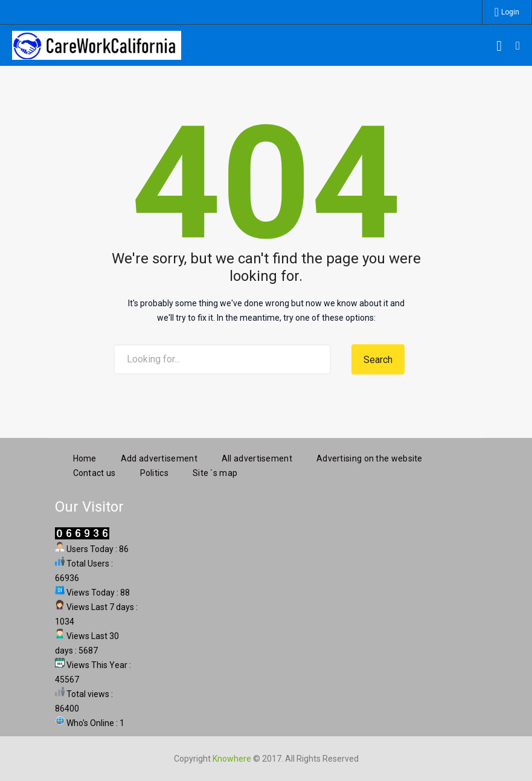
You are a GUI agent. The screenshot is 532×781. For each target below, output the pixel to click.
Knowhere (232, 757)
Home (85, 457)
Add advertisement (159, 457)
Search (378, 360)
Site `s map (215, 471)
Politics (154, 471)
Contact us (95, 471)
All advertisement (257, 457)
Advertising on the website (370, 457)
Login (510, 12)
